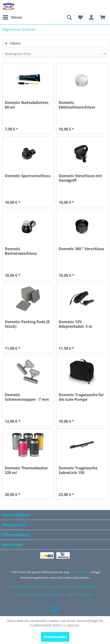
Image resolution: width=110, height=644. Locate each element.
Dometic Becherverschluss (21, 251)
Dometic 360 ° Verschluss (81, 249)
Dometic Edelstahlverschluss (77, 105)
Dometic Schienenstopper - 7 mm (27, 397)
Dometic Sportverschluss (28, 176)
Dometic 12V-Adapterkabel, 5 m (75, 324)
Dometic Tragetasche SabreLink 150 (78, 470)
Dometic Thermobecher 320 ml (26, 470)
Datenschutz (52, 595)
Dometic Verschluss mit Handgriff (80, 178)
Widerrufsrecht (28, 595)
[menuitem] (12, 17)
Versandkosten (80, 572)
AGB (69, 595)
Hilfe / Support (45, 587)
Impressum (84, 595)
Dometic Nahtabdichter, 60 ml (27, 105)
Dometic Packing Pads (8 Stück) (27, 324)
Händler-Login (20, 587)
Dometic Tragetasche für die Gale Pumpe (81, 397)
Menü (12, 17)
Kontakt (65, 587)
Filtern (13, 43)
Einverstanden (55, 637)
